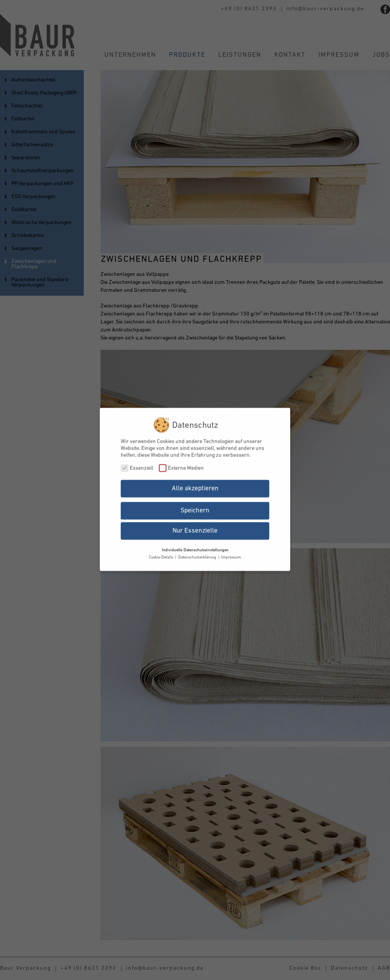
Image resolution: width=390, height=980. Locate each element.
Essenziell (137, 464)
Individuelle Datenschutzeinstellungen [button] (195, 546)
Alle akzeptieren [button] (195, 484)
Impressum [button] (231, 553)
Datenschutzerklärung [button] (198, 553)
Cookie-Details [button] (162, 553)
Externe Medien (181, 464)
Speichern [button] (195, 507)
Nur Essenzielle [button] (195, 526)
